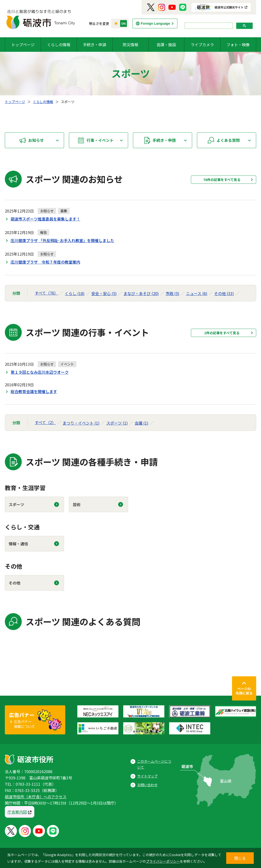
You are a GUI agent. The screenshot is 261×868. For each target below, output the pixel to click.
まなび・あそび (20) (141, 293)
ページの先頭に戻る (244, 691)
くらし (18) (75, 293)
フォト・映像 (238, 45)
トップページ (23, 45)
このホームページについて (154, 764)
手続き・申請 (94, 45)
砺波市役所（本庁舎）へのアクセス (36, 797)
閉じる (240, 858)
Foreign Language (155, 23)
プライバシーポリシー (163, 861)
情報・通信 (18, 544)
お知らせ (36, 140)
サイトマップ (147, 776)
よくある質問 (228, 140)
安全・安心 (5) (104, 293)
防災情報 (130, 45)
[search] (208, 26)
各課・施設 (166, 45)
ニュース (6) (197, 293)
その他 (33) (224, 293)
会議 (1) (141, 423)
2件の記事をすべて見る (222, 333)
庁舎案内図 (17, 812)
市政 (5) (172, 293)
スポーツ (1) (117, 423)
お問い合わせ (147, 785)
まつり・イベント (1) (81, 423)
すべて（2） (45, 422)
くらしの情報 (59, 45)
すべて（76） (46, 293)
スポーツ (16, 504)
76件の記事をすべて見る (222, 180)
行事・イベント (100, 140)
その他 (14, 583)
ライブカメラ (202, 45)
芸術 (77, 504)
